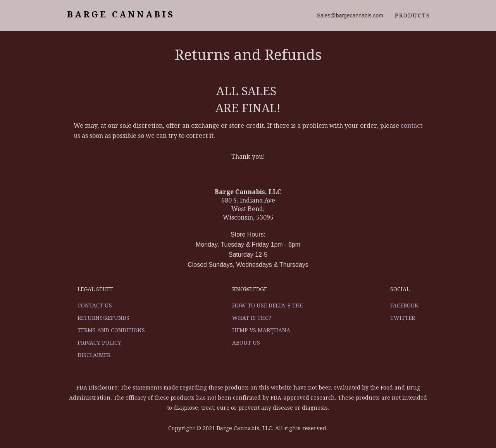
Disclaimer (94, 355)
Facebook (404, 306)
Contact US (95, 306)
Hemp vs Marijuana (261, 330)
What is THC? (252, 318)
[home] (120, 15)
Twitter (403, 318)
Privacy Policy (99, 343)
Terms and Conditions (111, 330)
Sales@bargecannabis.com (350, 15)
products (412, 15)
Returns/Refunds (103, 318)
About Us (246, 343)
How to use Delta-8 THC (268, 306)
